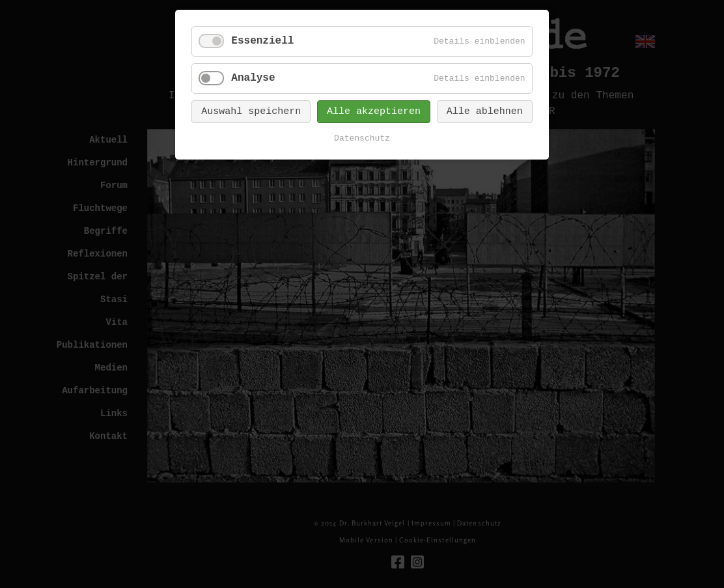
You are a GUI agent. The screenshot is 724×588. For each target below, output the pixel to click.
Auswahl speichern (251, 112)
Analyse (253, 78)
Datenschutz (362, 138)
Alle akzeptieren (374, 112)
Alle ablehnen (485, 112)
